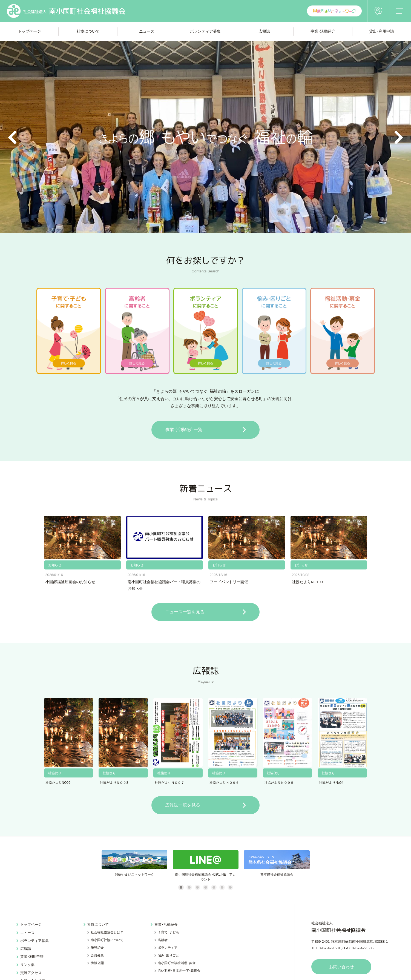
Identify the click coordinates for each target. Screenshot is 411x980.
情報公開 (97, 963)
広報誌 (26, 949)
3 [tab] (197, 888)
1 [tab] (181, 888)
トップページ (31, 925)
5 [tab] (214, 888)
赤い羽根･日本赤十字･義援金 (179, 971)
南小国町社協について (107, 940)
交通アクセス (31, 972)
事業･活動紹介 (166, 925)
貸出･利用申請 (32, 957)
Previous (12, 137)
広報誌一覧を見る (182, 805)
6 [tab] (222, 888)
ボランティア (168, 948)
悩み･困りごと (168, 955)
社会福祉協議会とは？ (107, 932)
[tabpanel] (134, 866)
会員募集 (97, 955)
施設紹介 (97, 948)
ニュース (27, 932)
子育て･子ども (168, 932)
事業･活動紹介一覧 (183, 430)
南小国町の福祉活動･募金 (177, 963)
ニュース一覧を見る (184, 612)
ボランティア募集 (35, 940)
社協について (98, 925)
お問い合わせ (341, 967)
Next (399, 137)
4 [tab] (205, 888)
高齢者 (163, 940)
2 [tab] (189, 888)
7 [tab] (230, 888)
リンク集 (27, 965)
